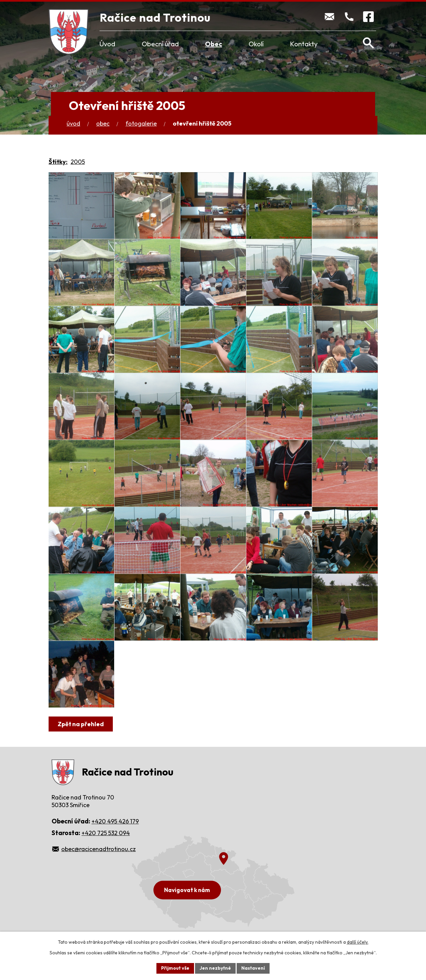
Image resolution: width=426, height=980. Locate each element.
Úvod (107, 44)
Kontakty (304, 44)
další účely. (358, 942)
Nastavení (253, 968)
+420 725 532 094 (106, 833)
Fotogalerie (141, 123)
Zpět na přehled (81, 724)
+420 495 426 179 (115, 821)
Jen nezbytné (215, 968)
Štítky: (58, 162)
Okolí (256, 44)
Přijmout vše (175, 968)
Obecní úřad (160, 44)
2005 (78, 162)
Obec (213, 44)
